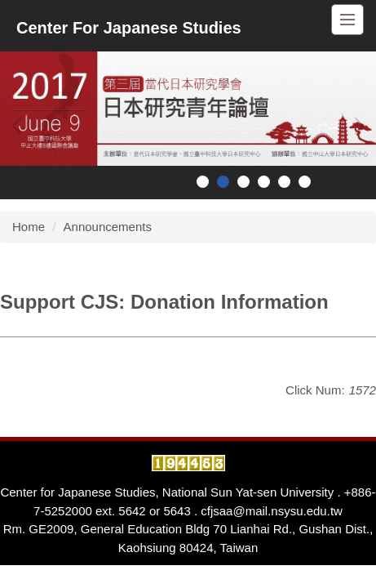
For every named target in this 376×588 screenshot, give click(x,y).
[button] (20, 126)
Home (29, 227)
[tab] (203, 182)
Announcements (108, 227)
